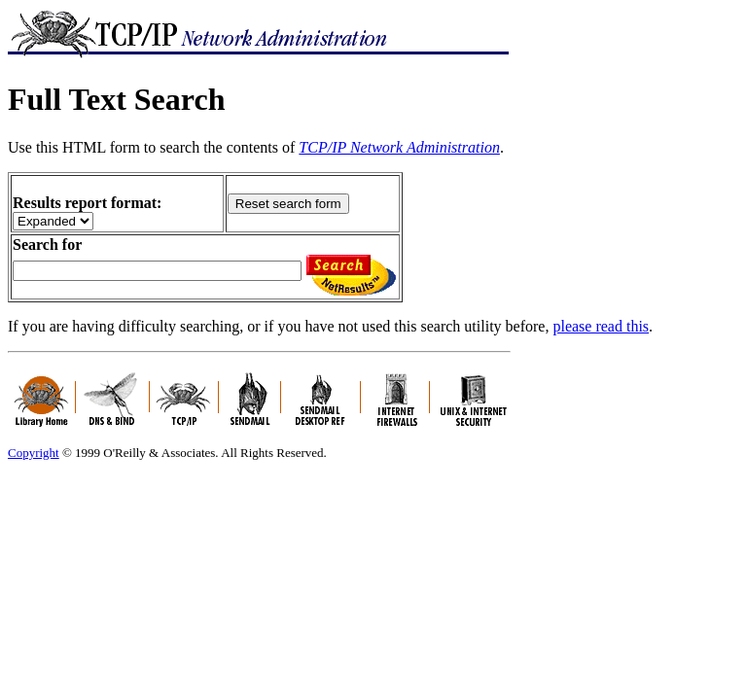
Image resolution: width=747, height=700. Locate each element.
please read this (601, 326)
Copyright (34, 453)
